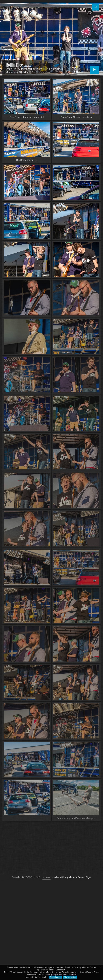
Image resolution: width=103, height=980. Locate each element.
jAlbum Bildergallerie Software (69, 877)
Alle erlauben (55, 977)
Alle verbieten (70, 977)
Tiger (89, 877)
